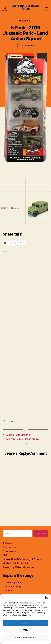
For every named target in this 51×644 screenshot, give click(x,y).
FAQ (5, 555)
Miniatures (25, 21)
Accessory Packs (13, 582)
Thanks (7, 543)
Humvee (11, 421)
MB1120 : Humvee (10, 208)
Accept (26, 623)
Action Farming (12, 587)
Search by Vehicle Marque (18, 567)
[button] (47, 598)
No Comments (27, 46)
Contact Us (9, 547)
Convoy (7, 591)
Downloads (9, 551)
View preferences (26, 638)
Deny (26, 630)
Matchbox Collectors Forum (26, 7)
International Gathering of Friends (23, 559)
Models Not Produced (15, 563)
